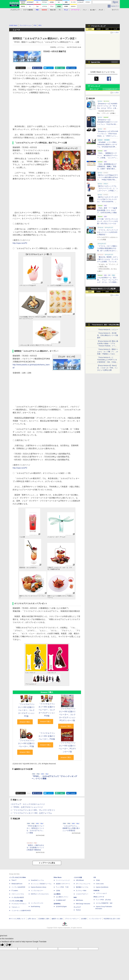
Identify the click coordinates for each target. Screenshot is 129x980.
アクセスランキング (98, 26)
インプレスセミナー (37, 891)
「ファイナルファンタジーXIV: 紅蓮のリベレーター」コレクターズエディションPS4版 (47, 710)
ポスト (22, 68)
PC (60, 10)
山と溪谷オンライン (62, 897)
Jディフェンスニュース (83, 884)
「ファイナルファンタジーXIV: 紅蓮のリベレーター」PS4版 (47, 736)
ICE (95, 877)
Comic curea (100, 884)
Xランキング (96, 86)
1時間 (90, 29)
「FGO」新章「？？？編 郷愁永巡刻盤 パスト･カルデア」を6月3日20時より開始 (107, 210)
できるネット (16, 907)
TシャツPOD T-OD (62, 887)
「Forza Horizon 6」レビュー (108, 330)
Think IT (14, 880)
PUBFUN (96, 891)
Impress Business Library (39, 887)
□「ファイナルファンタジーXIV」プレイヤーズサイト (33, 810)
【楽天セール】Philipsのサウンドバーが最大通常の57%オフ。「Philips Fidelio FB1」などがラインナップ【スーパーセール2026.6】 (108, 180)
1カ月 (115, 29)
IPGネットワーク (99, 897)
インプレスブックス (37, 903)
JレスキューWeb (81, 891)
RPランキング (94, 89)
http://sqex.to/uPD (20, 243)
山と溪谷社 (57, 894)
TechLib (78, 910)
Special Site (96, 62)
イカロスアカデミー (82, 894)
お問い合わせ (32, 919)
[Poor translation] (8, 945)
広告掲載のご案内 (44, 919)
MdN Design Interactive (83, 904)
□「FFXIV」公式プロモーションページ (27, 807)
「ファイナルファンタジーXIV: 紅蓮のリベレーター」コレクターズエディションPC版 (26, 710)
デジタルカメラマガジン (19, 904)
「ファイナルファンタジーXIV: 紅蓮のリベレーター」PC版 (26, 743)
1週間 (107, 29)
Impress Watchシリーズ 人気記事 (103, 289)
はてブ (50, 68)
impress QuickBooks (102, 887)
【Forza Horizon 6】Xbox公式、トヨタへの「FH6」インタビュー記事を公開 (107, 368)
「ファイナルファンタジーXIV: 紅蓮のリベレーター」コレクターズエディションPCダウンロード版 (67, 714)
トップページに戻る (47, 863)
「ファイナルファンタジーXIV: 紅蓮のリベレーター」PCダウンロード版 (67, 747)
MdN (75, 897)
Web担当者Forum (17, 884)
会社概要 (84, 919)
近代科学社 (57, 904)
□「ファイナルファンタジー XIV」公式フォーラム (31, 813)
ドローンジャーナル (18, 894)
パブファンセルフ (101, 893)
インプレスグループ (95, 919)
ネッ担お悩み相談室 (18, 897)
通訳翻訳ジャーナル (82, 887)
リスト (29, 68)
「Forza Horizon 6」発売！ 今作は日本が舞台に (105, 325)
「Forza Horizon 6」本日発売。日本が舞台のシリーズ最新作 (108, 335)
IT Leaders (15, 891)
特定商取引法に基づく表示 (112, 919)
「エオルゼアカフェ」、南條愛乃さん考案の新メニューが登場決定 (71, 828)
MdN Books (79, 900)
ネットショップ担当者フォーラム (41, 884)
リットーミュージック (63, 880)
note (61, 68)
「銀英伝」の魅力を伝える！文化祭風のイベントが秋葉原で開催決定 (35, 848)
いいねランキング (111, 89)
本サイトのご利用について (17, 919)
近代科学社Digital (61, 907)
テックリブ (77, 907)
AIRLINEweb (80, 880)
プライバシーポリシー (72, 919)
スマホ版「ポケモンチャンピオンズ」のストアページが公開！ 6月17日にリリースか (108, 221)
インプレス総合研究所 (18, 887)
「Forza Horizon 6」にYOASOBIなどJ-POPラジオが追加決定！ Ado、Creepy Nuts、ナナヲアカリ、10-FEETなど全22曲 (107, 362)
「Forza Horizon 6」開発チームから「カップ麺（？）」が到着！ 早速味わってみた (108, 352)
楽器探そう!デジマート (63, 884)
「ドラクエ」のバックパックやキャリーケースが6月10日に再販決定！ (108, 232)
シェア (39, 68)
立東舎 (58, 891)
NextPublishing (35, 907)
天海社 (98, 880)
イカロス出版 (78, 877)
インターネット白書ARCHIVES (21, 911)
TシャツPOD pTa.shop (103, 900)
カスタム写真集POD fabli (104, 903)
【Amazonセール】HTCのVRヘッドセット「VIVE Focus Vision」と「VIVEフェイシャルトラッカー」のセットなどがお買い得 (108, 136)
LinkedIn (73, 68)
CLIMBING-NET (61, 900)
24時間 (98, 29)
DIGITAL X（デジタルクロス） (40, 894)
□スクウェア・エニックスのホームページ (28, 804)
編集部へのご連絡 (57, 919)
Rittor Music (58, 877)
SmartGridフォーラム (37, 880)
